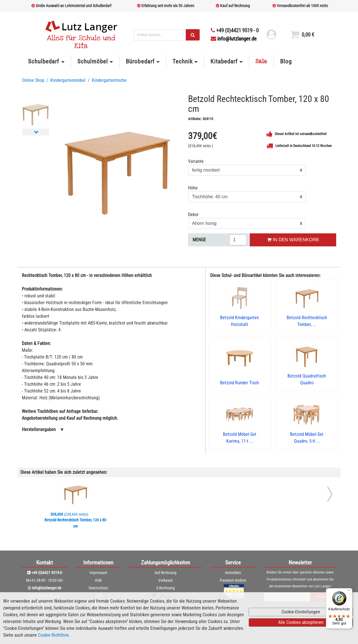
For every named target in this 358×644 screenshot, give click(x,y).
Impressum (98, 573)
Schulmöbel (93, 61)
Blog (286, 61)
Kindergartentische (109, 80)
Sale (261, 61)
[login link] (271, 37)
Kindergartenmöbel (68, 80)
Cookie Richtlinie (53, 635)
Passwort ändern (233, 580)
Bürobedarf (140, 61)
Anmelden (233, 573)
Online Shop (33, 80)
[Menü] (349, 592)
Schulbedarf (44, 61)
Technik (183, 61)
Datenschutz (98, 588)
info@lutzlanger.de (234, 39)
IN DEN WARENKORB (293, 240)
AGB (98, 580)
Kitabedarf (224, 61)
